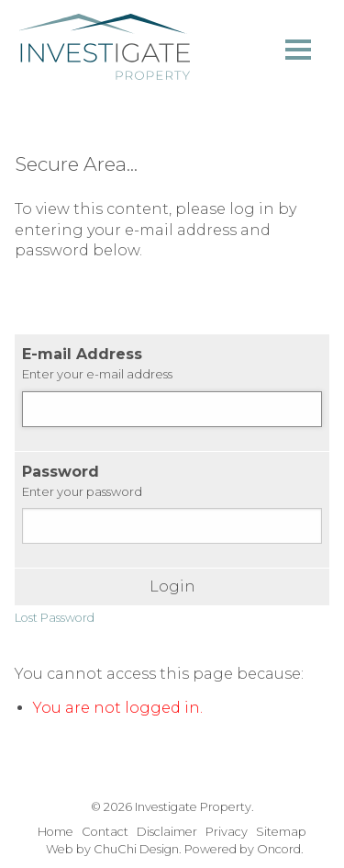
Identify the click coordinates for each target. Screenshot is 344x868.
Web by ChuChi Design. (114, 849)
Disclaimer (167, 832)
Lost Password (55, 618)
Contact (105, 832)
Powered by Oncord (243, 849)
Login (172, 587)
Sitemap (281, 832)
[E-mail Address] (172, 409)
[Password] (172, 526)
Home (55, 832)
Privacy (227, 832)
